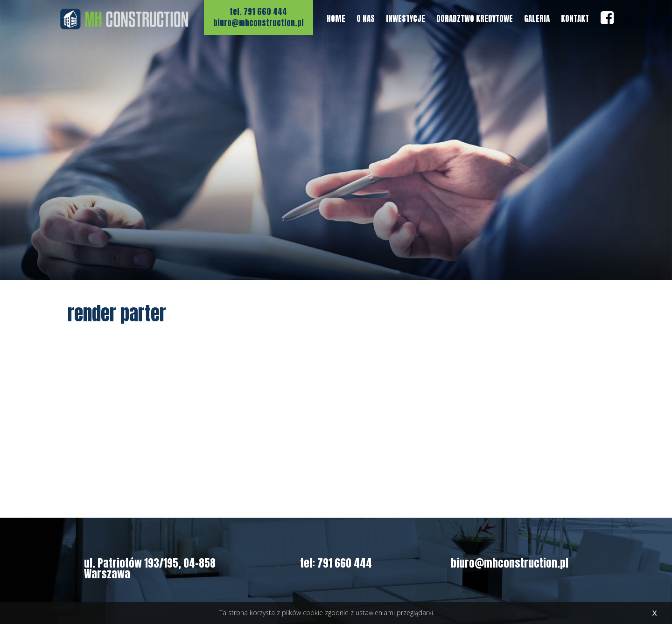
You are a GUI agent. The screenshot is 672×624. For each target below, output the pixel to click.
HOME (336, 19)
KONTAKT (575, 19)
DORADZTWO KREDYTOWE (475, 19)
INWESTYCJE (406, 19)
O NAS (366, 19)
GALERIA (537, 19)
